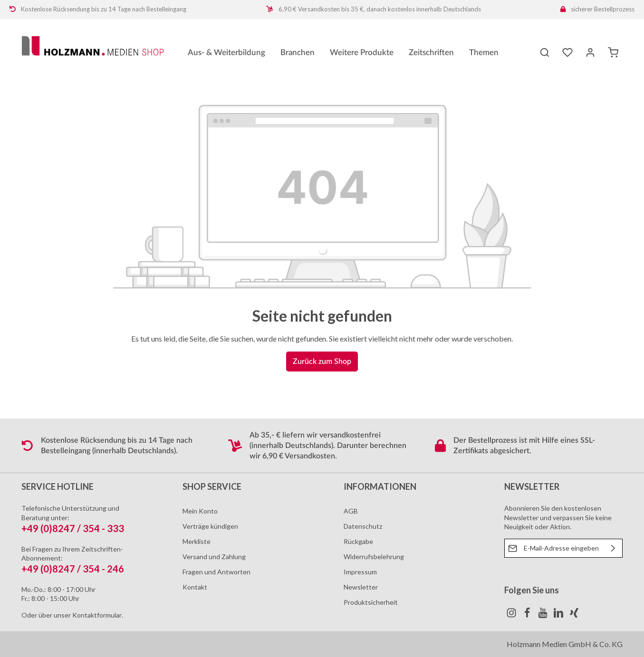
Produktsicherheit (371, 602)
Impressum (360, 572)
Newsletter (361, 587)
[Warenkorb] (613, 52)
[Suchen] (545, 52)
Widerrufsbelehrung (374, 557)
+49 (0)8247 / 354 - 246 (73, 569)
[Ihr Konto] (590, 52)
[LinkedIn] (559, 615)
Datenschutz (363, 526)
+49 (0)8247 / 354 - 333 (73, 528)
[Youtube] (543, 615)
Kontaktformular (97, 615)
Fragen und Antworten (216, 572)
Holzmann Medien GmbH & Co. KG (565, 644)
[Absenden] (613, 548)
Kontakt (195, 587)
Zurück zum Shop (322, 362)
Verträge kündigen (210, 526)
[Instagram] (512, 615)
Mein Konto (200, 511)
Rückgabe (358, 541)
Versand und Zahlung (214, 557)
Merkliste (197, 541)
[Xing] (574, 615)
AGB (351, 511)
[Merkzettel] (567, 52)
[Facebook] (528, 615)
